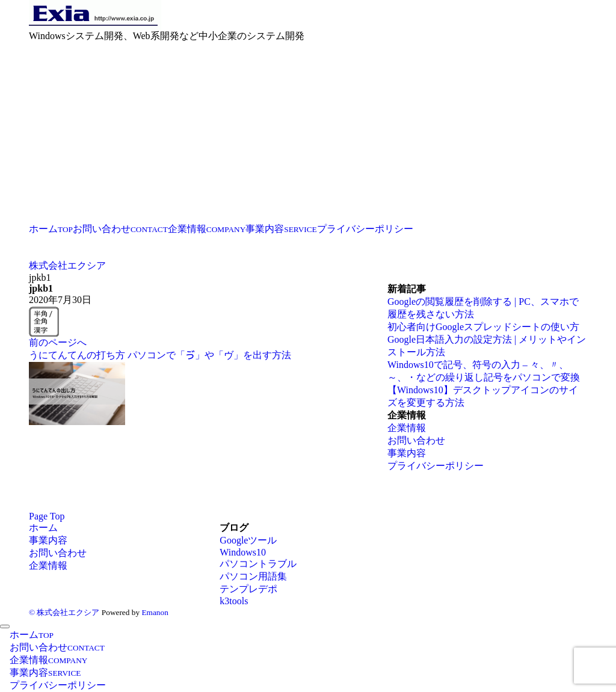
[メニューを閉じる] (5, 626)
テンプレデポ (248, 589)
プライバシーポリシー (436, 466)
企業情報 (407, 428)
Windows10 (243, 552)
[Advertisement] (308, 133)
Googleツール (248, 540)
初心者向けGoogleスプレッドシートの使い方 (483, 327)
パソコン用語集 (253, 576)
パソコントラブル (258, 564)
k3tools (234, 601)
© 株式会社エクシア (64, 612)
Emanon (155, 612)
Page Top (47, 516)
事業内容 (407, 453)
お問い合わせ (416, 440)
